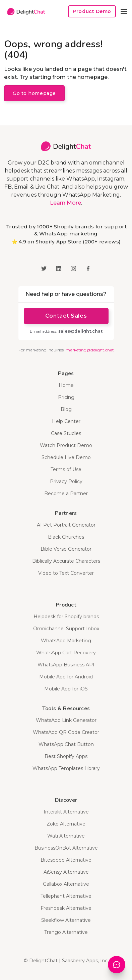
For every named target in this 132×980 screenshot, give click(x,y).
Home (66, 385)
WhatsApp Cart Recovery (66, 653)
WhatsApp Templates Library (66, 768)
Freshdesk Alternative (66, 908)
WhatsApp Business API (66, 665)
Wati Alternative (66, 836)
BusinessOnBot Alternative (66, 848)
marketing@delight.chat (90, 350)
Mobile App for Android (66, 677)
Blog (66, 409)
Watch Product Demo (66, 445)
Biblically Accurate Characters (66, 561)
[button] (124, 11)
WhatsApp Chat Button (66, 744)
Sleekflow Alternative (66, 920)
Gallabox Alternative (66, 884)
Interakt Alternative (66, 812)
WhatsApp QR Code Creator (66, 732)
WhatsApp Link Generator (66, 720)
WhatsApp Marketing (66, 641)
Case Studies (66, 433)
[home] (24, 11)
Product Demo (92, 11)
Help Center (66, 421)
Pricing (66, 397)
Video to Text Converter (66, 573)
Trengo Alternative (66, 932)
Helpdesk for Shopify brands (66, 617)
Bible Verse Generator (66, 549)
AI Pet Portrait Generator (66, 525)
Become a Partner (66, 494)
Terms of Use (66, 469)
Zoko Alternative (66, 824)
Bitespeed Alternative (66, 860)
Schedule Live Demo (66, 457)
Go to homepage (34, 93)
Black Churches (66, 537)
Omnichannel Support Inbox (66, 629)
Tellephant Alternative (66, 896)
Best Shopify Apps (66, 756)
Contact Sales (66, 316)
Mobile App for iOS (66, 689)
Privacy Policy (66, 481)
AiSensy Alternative (66, 872)
